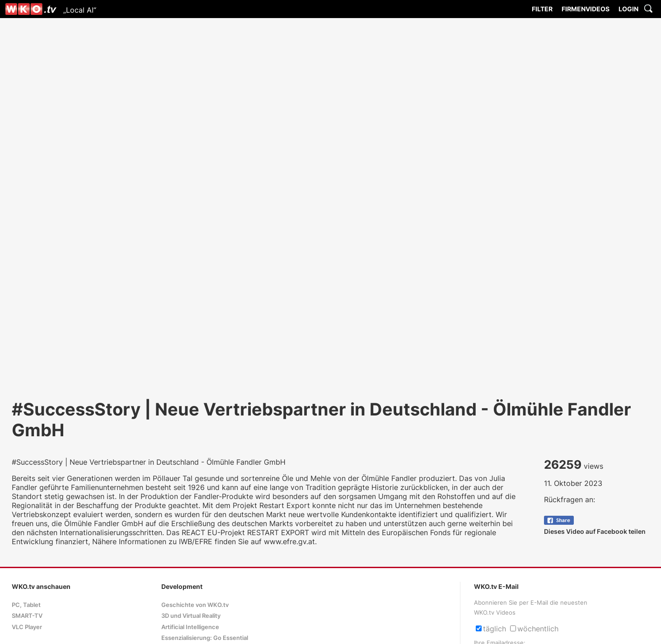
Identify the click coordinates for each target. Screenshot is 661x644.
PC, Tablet (26, 605)
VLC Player (27, 627)
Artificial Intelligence (190, 627)
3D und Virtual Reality (191, 616)
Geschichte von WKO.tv (195, 605)
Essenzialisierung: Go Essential (205, 638)
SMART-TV (27, 616)
